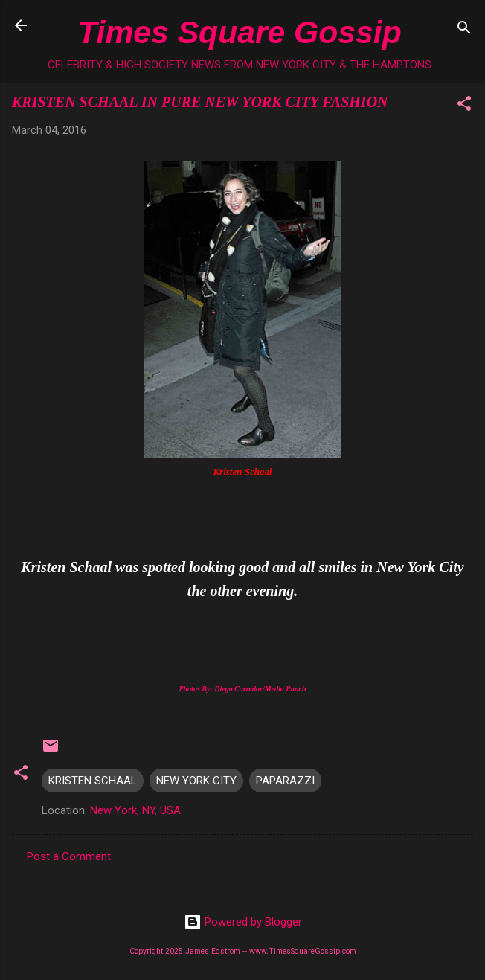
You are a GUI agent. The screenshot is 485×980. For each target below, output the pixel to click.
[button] (464, 106)
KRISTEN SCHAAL (93, 781)
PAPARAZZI (285, 781)
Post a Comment (69, 856)
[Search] (464, 30)
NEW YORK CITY (196, 781)
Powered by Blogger (243, 922)
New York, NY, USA (135, 810)
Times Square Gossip (239, 32)
